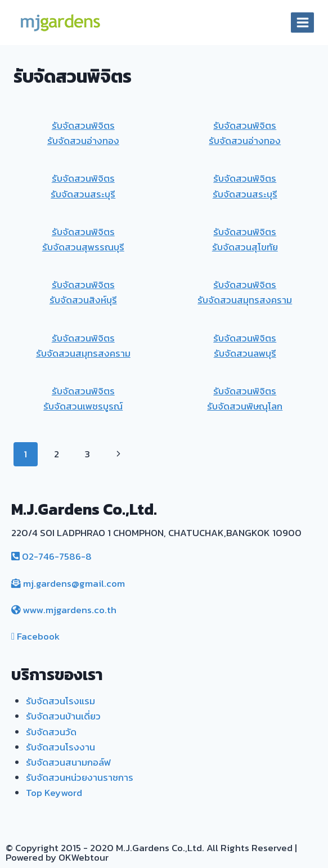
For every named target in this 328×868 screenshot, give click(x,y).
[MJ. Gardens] (60, 23)
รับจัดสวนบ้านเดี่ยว (63, 716)
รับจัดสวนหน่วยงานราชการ (80, 777)
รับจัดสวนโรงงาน (60, 747)
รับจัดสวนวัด (51, 732)
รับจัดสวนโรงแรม (60, 701)
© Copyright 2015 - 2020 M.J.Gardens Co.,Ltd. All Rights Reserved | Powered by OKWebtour (151, 853)
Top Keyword (54, 793)
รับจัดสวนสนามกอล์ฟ (68, 762)
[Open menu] (302, 22)
